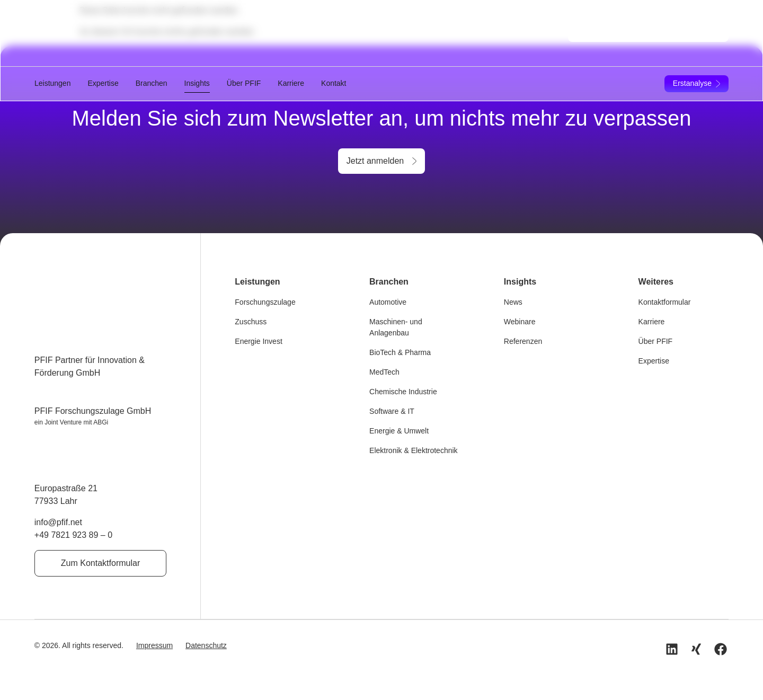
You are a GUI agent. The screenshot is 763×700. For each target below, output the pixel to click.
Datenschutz (206, 645)
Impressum (154, 645)
